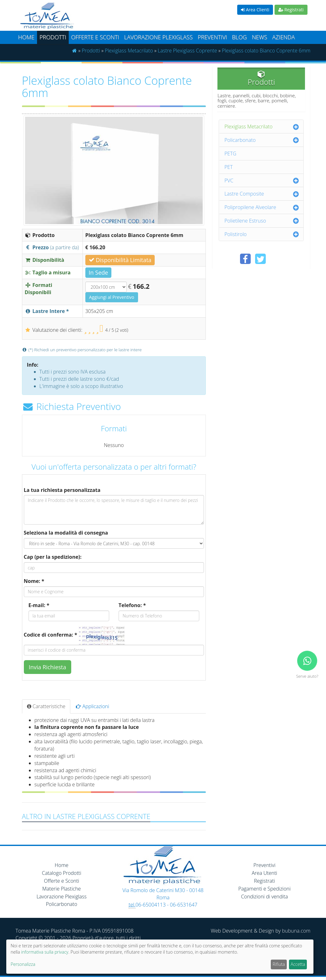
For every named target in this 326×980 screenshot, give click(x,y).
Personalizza (23, 964)
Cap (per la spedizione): (53, 557)
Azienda (283, 37)
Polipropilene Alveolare (250, 207)
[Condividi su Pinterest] (275, 259)
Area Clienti (255, 10)
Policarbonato (240, 140)
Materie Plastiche (62, 889)
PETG (230, 153)
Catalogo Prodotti (62, 873)
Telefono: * (132, 605)
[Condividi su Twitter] (260, 259)
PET (229, 167)
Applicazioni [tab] (93, 706)
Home (26, 37)
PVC (229, 180)
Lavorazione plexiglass (158, 37)
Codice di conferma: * (51, 635)
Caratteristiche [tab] (46, 706)
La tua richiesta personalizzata (62, 490)
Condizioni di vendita (264, 897)
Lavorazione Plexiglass (61, 897)
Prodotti (53, 37)
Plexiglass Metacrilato (129, 51)
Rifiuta (279, 964)
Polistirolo (235, 234)
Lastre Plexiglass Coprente (187, 51)
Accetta (298, 964)
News (260, 37)
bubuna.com (296, 931)
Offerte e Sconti (95, 37)
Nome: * (34, 581)
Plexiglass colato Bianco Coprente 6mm (266, 51)
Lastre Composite (244, 194)
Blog (239, 37)
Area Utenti (264, 873)
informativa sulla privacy (45, 952)
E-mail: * (39, 605)
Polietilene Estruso (245, 221)
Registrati (291, 10)
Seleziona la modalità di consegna (66, 533)
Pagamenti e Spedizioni (264, 889)
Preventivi (212, 37)
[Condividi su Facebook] (245, 259)
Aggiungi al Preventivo (112, 297)
